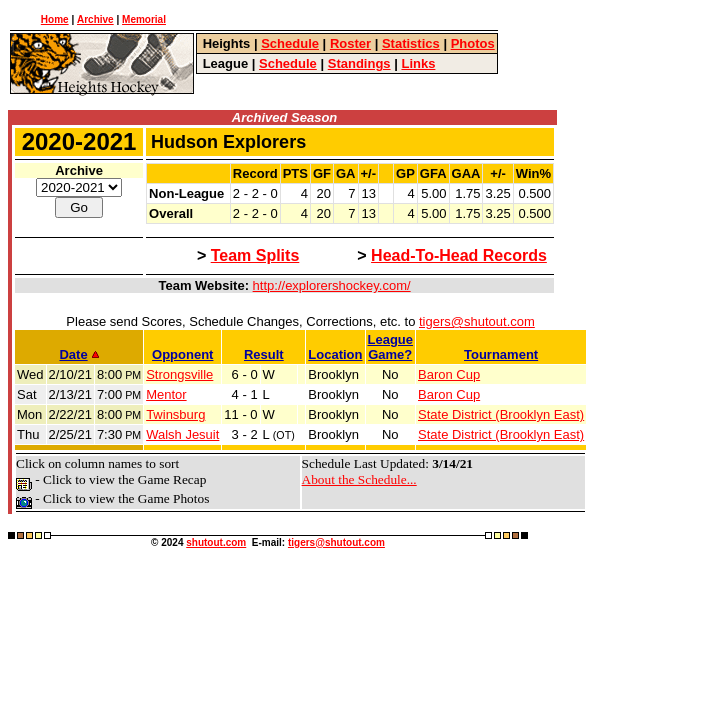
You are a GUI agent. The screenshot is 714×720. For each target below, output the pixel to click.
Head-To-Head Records (459, 255)
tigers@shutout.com (477, 321)
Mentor (166, 394)
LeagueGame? (391, 347)
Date (78, 354)
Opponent (182, 354)
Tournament (501, 354)
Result (264, 354)
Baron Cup (449, 374)
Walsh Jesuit (182, 434)
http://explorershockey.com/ (332, 285)
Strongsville (179, 374)
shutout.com (216, 542)
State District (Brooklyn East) (501, 414)
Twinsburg (175, 414)
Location (335, 354)
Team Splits (255, 255)
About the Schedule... (359, 479)
